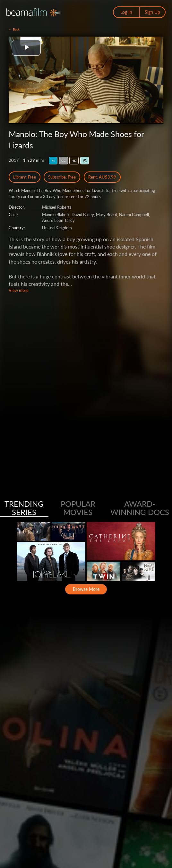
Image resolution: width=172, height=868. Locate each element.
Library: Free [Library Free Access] (25, 177)
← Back (14, 29)
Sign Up (152, 12)
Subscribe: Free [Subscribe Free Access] (62, 177)
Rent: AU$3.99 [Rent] (102, 177)
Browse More (86, 589)
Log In (126, 12)
